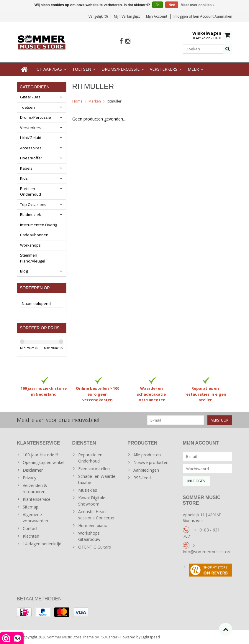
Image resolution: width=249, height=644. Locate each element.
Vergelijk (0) (98, 16)
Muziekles (88, 490)
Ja (157, 5)
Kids (24, 178)
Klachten (31, 536)
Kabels (26, 168)
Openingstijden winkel (44, 462)
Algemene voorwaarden (35, 517)
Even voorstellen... (95, 468)
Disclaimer (33, 470)
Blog (24, 271)
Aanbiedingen (146, 470)
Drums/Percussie (121, 69)
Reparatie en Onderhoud (90, 458)
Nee (172, 5)
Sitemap (31, 507)
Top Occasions (33, 204)
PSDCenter (109, 637)
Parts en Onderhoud (31, 191)
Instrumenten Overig (39, 225)
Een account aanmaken (213, 16)
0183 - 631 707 (201, 533)
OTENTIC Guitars (95, 547)
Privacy (30, 477)
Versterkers (164, 69)
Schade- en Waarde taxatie (97, 479)
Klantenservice (37, 499)
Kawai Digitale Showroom (92, 501)
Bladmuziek (31, 214)
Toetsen (82, 69)
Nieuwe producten (151, 462)
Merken (95, 101)
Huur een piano (93, 525)
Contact (30, 528)
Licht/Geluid (31, 138)
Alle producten (147, 454)
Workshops (30, 245)
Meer (193, 69)
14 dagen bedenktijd (42, 543)
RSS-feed (142, 477)
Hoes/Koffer (31, 158)
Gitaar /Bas (49, 69)
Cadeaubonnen (34, 235)
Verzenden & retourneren (35, 488)
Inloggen (181, 16)
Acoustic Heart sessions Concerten (97, 514)
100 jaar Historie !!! (40, 454)
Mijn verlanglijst (127, 16)
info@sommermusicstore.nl (209, 551)
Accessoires (31, 148)
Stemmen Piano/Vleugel (33, 258)
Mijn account (157, 16)
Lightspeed (151, 637)
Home (77, 101)
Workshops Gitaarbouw (89, 536)
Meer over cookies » (198, 5)
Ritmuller (114, 101)
